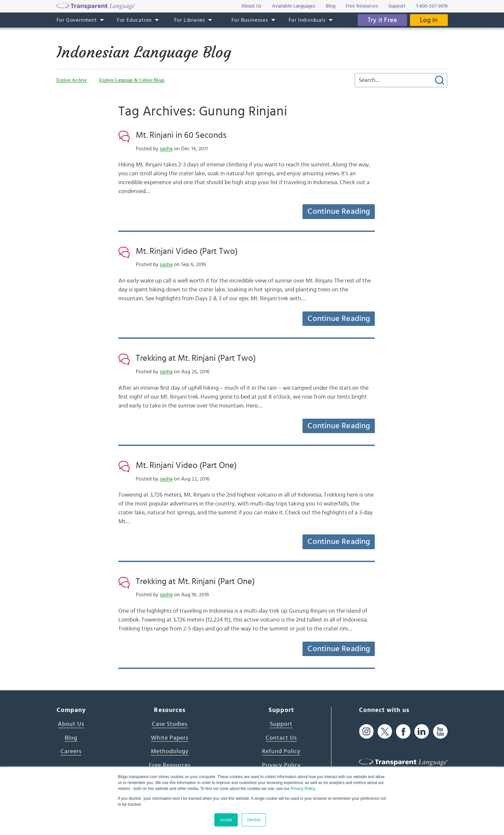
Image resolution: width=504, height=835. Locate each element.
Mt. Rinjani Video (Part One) (186, 465)
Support (281, 724)
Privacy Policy (303, 789)
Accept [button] (226, 820)
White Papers (170, 738)
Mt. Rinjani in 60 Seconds (181, 135)
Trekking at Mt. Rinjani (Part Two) (196, 358)
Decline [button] (254, 820)
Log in (429, 20)
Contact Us (281, 738)
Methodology (170, 751)
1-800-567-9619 (432, 6)
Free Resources (170, 765)
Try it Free (382, 20)
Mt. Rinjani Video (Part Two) (187, 251)
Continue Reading (339, 211)
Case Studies (170, 724)
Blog (71, 738)
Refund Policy (281, 751)
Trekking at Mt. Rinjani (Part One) (195, 581)
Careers (71, 751)
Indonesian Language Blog (144, 52)
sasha (166, 149)
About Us (71, 724)
